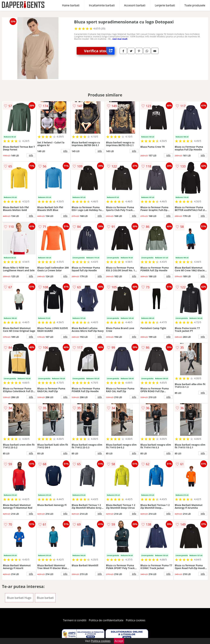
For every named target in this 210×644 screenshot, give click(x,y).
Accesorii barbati (135, 5)
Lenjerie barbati (165, 5)
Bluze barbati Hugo (19, 598)
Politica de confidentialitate (106, 620)
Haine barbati (71, 5)
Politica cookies (136, 620)
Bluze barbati (45, 598)
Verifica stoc (99, 51)
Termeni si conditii (75, 620)
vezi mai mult (120, 39)
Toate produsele (195, 5)
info (31, 155)
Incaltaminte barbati (102, 5)
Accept (119, 641)
